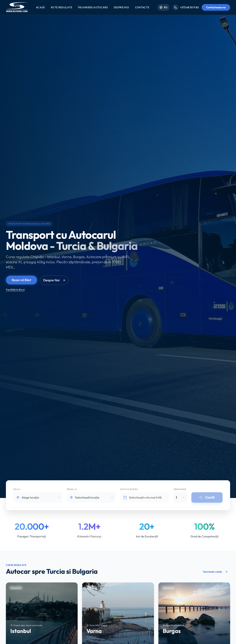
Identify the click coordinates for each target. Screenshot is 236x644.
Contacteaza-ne (216, 7)
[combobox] (38, 498)
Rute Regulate (62, 7)
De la (17, 490)
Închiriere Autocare (93, 7)
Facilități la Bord (15, 290)
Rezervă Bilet (21, 280)
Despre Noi (121, 7)
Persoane (180, 490)
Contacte (142, 7)
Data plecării (129, 490)
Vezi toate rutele (215, 572)
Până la (72, 490)
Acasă (40, 7)
